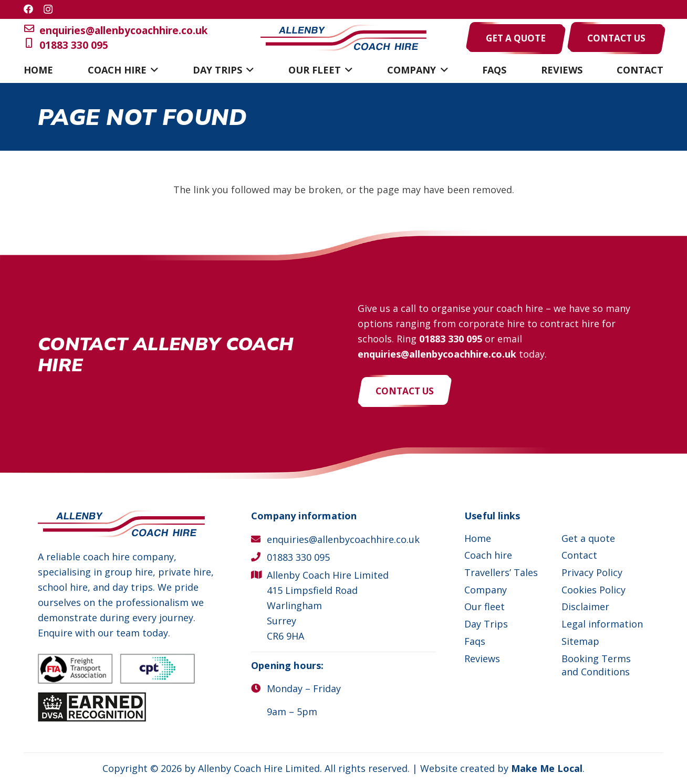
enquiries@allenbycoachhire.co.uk (116, 31)
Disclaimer (585, 607)
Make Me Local (547, 768)
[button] (153, 70)
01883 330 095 (66, 45)
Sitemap (580, 641)
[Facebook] (28, 9)
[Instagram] (48, 9)
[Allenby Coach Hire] (343, 38)
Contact (579, 555)
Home (478, 538)
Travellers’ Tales (501, 572)
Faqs (475, 641)
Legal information (602, 624)
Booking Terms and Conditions (596, 665)
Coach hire (488, 555)
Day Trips (486, 624)
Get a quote (588, 538)
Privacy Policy (592, 572)
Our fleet (485, 607)
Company (486, 590)
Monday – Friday (304, 688)
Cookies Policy (594, 590)
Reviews (482, 658)
